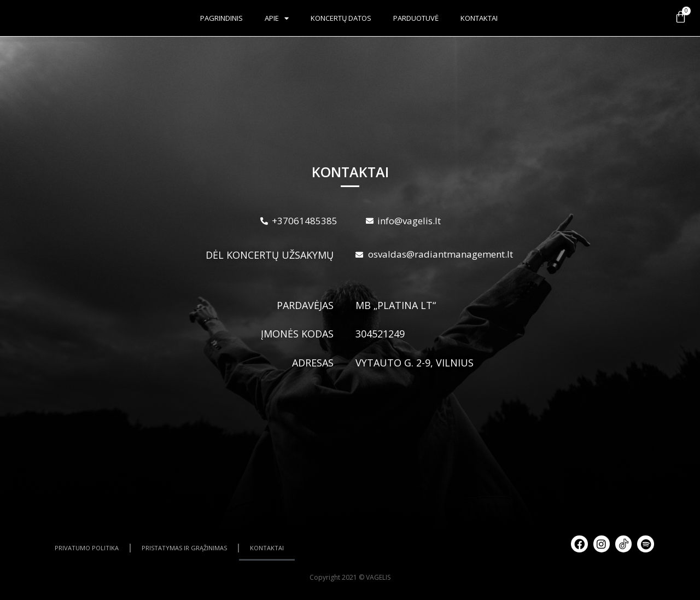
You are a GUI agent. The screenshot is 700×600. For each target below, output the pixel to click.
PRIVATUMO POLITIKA (87, 548)
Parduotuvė (416, 18)
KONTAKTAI (267, 548)
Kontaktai (479, 18)
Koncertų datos (341, 18)
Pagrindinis (221, 18)
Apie (277, 18)
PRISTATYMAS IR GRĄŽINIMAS (184, 548)
